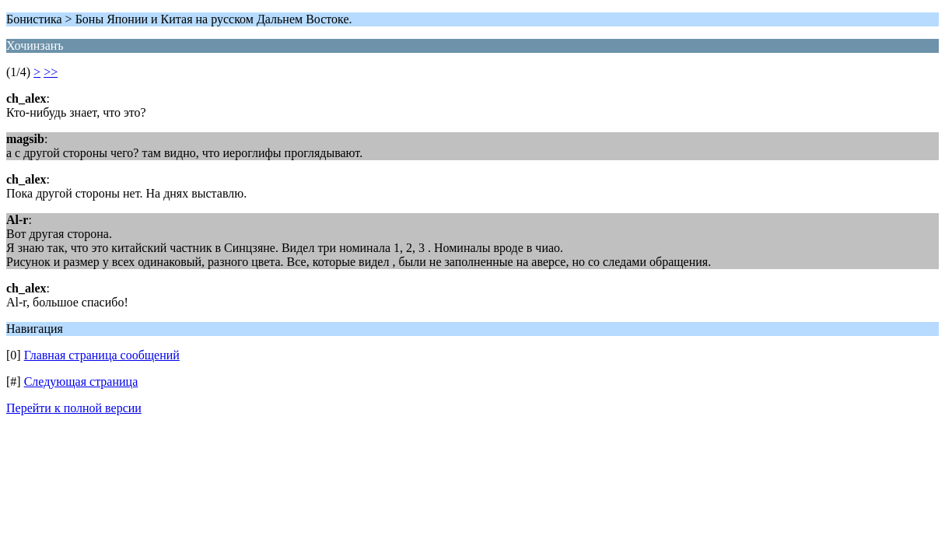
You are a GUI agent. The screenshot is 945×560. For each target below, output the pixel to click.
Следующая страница (81, 381)
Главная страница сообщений (102, 355)
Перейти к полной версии (74, 408)
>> (51, 72)
